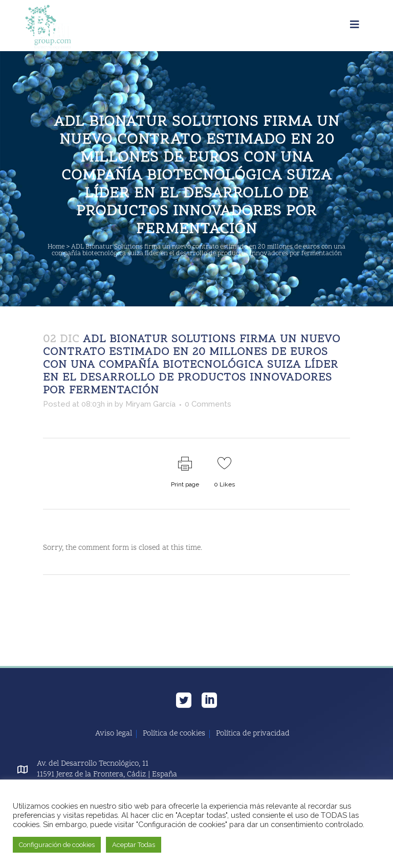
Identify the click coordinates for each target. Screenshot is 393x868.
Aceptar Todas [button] (134, 845)
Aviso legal (114, 734)
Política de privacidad (253, 734)
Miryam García (150, 404)
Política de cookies (174, 734)
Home (56, 247)
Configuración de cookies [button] (57, 845)
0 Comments (208, 404)
